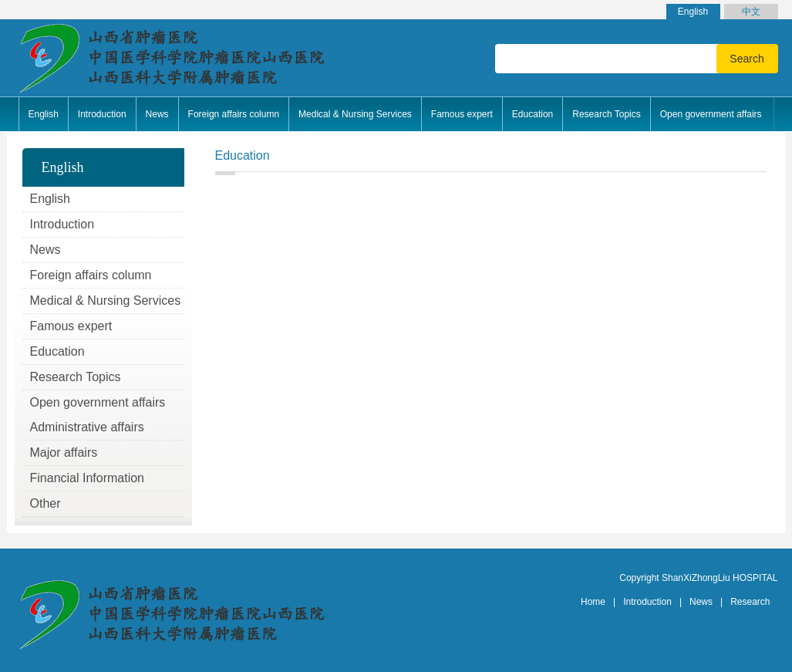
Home (593, 602)
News (701, 602)
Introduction (647, 602)
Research (750, 602)
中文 (751, 12)
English (693, 12)
